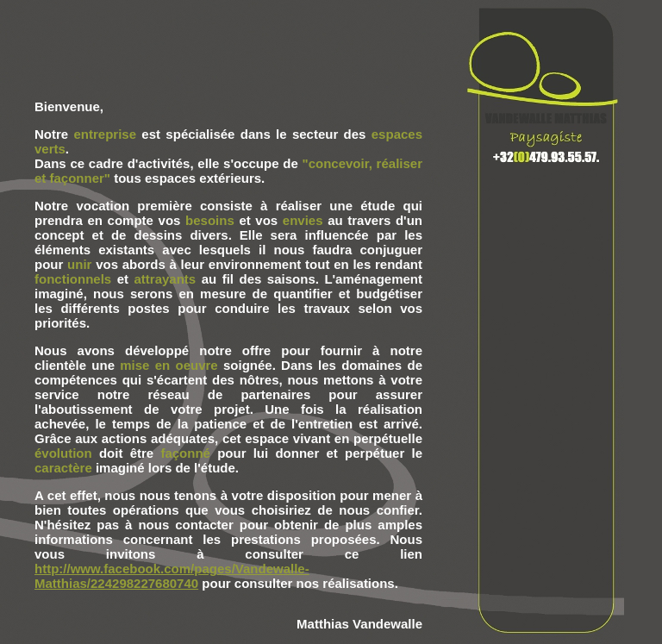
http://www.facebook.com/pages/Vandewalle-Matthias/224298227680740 (172, 576)
